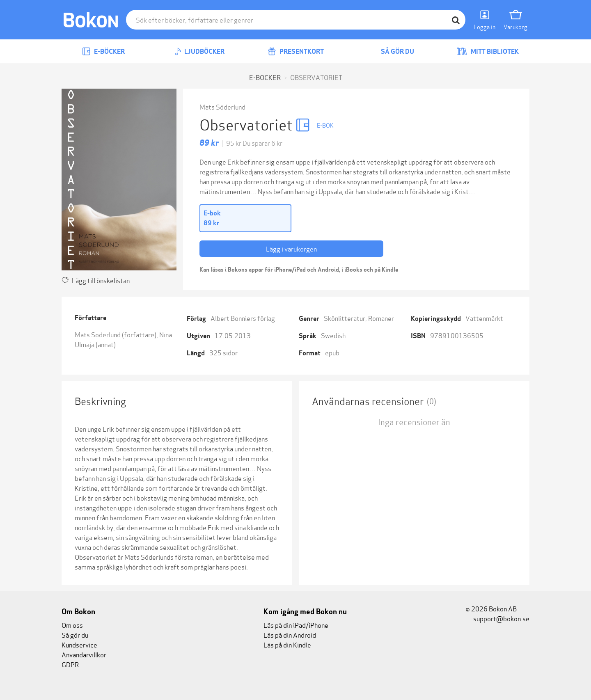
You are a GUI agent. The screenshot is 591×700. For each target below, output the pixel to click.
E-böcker (103, 51)
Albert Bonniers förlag (243, 318)
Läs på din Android (290, 635)
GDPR (70, 664)
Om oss (72, 625)
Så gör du (392, 51)
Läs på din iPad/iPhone (296, 625)
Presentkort (296, 51)
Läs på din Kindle (287, 644)
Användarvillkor (84, 654)
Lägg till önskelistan (96, 280)
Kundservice (79, 644)
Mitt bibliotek (488, 51)
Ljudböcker (199, 51)
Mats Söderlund (222, 106)
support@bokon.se (497, 618)
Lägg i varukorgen (291, 248)
